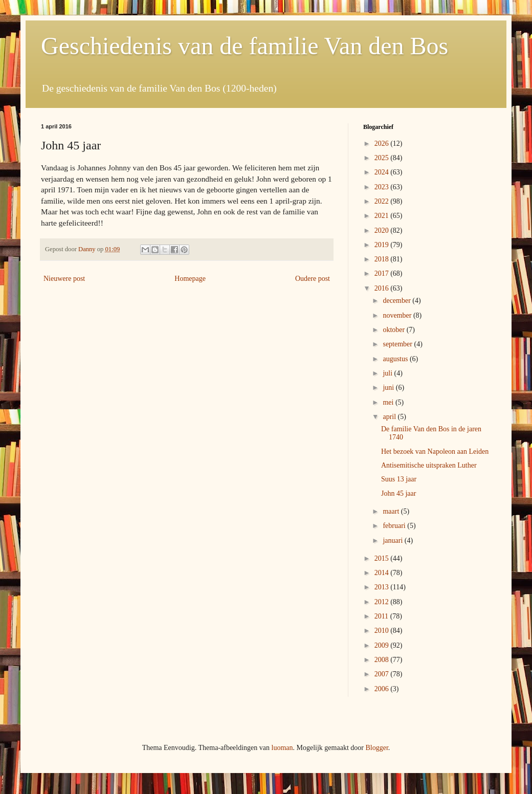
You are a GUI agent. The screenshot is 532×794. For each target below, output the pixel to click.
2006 (383, 689)
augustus (396, 359)
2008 (383, 660)
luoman (282, 748)
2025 (383, 158)
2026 (383, 144)
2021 (383, 216)
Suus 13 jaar (399, 479)
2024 (383, 172)
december (397, 301)
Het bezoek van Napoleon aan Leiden (435, 451)
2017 (383, 273)
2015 (383, 558)
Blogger (376, 748)
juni (389, 388)
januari (393, 541)
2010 (383, 631)
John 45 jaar (398, 493)
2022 (383, 201)
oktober (394, 330)
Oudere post (313, 279)
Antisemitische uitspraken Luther (429, 465)
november (398, 315)
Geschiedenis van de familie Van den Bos (245, 46)
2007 (383, 674)
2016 (383, 288)
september (398, 344)
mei (389, 402)
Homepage (190, 279)
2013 (383, 587)
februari (395, 526)
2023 (383, 187)
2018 (383, 259)
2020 (383, 230)
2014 (383, 573)
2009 (383, 645)
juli (388, 373)
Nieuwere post (64, 279)
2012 (383, 602)
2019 (383, 245)
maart (392, 511)
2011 (382, 616)
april (390, 417)
